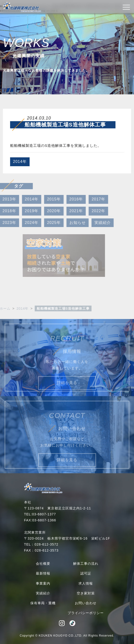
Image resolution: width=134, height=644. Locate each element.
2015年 (49, 199)
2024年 (26, 223)
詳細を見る (67, 388)
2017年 (93, 199)
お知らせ (72, 223)
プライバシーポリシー (86, 613)
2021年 (71, 211)
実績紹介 (97, 223)
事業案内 (43, 583)
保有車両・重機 (43, 603)
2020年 (49, 211)
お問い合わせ (86, 603)
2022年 (93, 211)
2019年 (26, 211)
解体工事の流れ (86, 564)
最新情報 (43, 573)
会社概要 (43, 564)
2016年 (71, 199)
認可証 (86, 573)
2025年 (49, 223)
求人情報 (86, 583)
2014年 (20, 162)
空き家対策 (86, 593)
